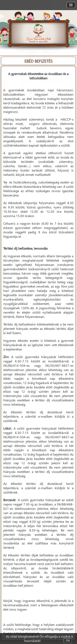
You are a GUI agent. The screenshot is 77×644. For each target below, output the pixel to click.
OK (68, 641)
